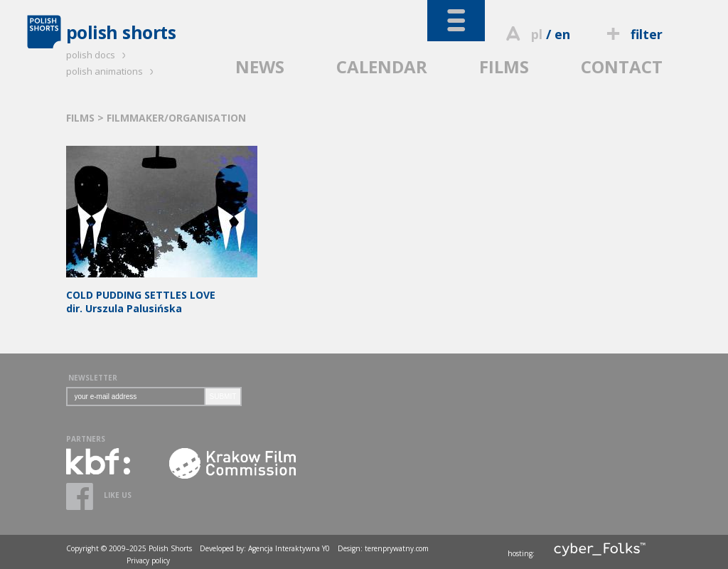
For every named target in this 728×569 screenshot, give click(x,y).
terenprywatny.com (397, 548)
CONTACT (622, 67)
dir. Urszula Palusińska (162, 295)
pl (537, 34)
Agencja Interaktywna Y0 (289, 548)
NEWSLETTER (93, 378)
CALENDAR (382, 67)
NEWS (260, 67)
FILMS (504, 67)
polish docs (98, 55)
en (562, 34)
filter (632, 34)
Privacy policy (148, 560)
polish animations (112, 71)
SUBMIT (223, 397)
